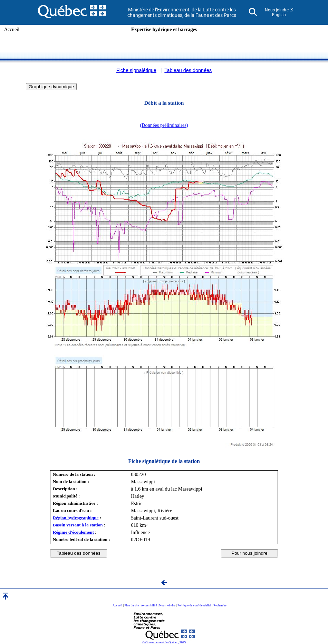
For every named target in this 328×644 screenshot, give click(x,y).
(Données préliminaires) (164, 125)
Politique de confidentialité (194, 605)
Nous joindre (277, 10)
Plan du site (132, 605)
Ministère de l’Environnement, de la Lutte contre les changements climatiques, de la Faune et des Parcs (182, 12)
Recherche (220, 605)
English (279, 15)
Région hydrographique (76, 518)
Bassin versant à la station (78, 525)
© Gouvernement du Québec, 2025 (164, 642)
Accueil (12, 29)
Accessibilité (149, 605)
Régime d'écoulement (73, 532)
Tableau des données (188, 70)
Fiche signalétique (136, 70)
